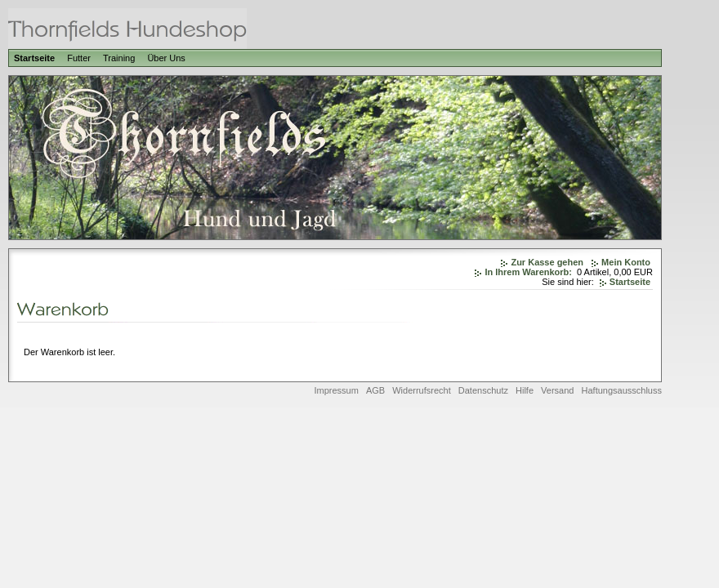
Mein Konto (626, 262)
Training (119, 58)
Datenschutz (483, 390)
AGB (375, 390)
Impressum (336, 390)
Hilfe (525, 390)
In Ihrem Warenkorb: (528, 272)
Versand (557, 390)
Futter (79, 58)
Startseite (34, 58)
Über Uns (166, 58)
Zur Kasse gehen (547, 262)
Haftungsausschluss (622, 390)
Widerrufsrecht (422, 390)
